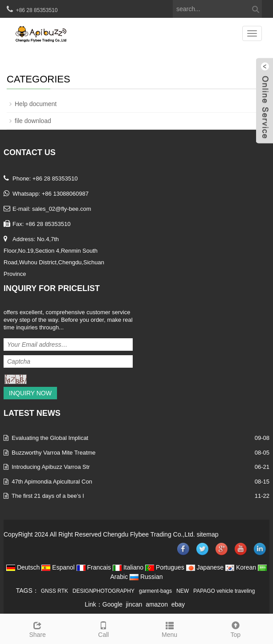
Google (112, 604)
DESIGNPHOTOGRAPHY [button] (104, 591)
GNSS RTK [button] (55, 591)
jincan (134, 604)
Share (37, 628)
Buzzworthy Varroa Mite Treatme (53, 453)
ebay (178, 604)
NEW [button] (183, 591)
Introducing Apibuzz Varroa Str (51, 467)
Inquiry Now (30, 393)
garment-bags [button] (155, 591)
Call (103, 628)
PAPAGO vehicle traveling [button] (224, 591)
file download (33, 121)
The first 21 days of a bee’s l (48, 496)
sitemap (207, 534)
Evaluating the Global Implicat (50, 438)
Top (236, 628)
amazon (157, 604)
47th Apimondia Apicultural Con (52, 482)
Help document (36, 104)
